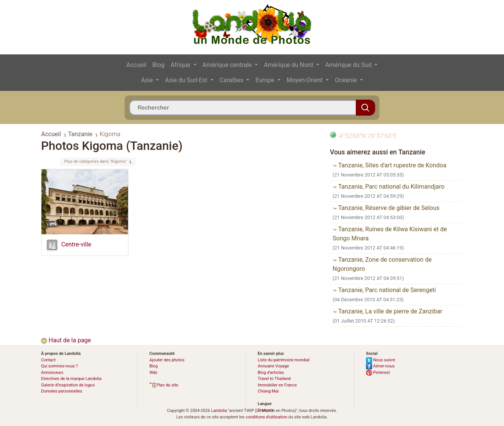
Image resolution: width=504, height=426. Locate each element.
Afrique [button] (181, 65)
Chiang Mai (268, 391)
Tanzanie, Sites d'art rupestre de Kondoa (389, 165)
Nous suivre (381, 360)
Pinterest (378, 373)
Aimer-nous (380, 366)
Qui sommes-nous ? (59, 366)
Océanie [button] (347, 80)
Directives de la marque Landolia (71, 379)
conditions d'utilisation (266, 417)
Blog (158, 65)
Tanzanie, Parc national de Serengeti (384, 290)
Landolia (219, 411)
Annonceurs (52, 373)
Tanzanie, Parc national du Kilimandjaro (388, 187)
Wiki (153, 373)
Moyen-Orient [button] (305, 80)
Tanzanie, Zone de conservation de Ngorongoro (382, 264)
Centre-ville (76, 244)
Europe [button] (266, 80)
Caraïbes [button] (232, 80)
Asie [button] (148, 80)
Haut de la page (66, 340)
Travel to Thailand (274, 379)
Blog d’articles (271, 373)
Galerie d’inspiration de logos (68, 385)
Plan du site (164, 385)
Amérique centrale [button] (228, 65)
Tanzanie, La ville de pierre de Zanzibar (388, 311)
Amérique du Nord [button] (289, 65)
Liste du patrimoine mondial (284, 360)
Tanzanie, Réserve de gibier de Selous (386, 208)
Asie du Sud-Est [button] (187, 80)
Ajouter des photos (167, 360)
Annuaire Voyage (273, 366)
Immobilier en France (277, 385)
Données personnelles (62, 391)
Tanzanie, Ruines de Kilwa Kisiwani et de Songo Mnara (390, 234)
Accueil (136, 65)
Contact (48, 360)
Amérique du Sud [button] (349, 65)
